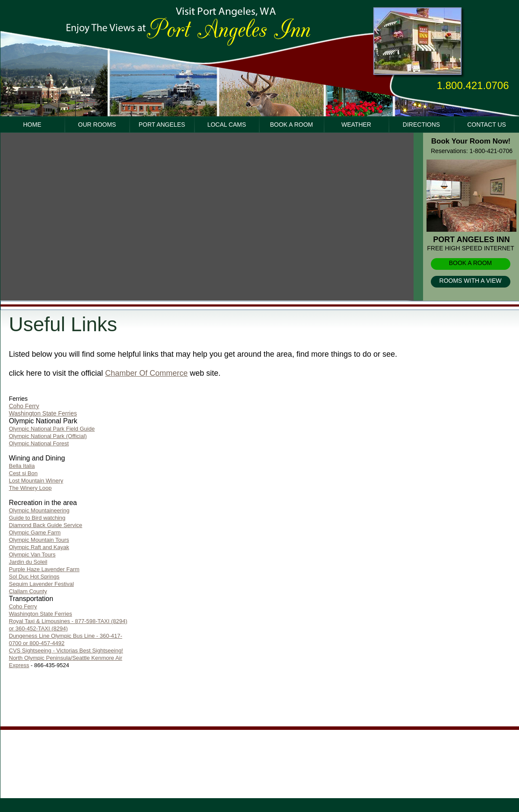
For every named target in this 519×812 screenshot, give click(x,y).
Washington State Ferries (43, 413)
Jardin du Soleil (28, 562)
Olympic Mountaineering (39, 510)
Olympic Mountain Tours (39, 540)
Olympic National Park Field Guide (52, 429)
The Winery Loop (30, 488)
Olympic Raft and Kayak (39, 547)
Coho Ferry (24, 406)
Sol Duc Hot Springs (34, 577)
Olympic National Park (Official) (48, 436)
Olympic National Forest (39, 443)
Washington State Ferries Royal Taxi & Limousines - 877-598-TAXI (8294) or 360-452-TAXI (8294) (68, 621)
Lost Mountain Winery (36, 481)
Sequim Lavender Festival (41, 584)
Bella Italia (22, 466)
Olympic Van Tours (32, 555)
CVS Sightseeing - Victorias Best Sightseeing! (66, 651)
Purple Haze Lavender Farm (44, 569)
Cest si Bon (23, 473)
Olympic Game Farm (35, 532)
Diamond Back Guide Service (46, 525)
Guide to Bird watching (37, 518)
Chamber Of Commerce (146, 373)
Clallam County (28, 591)
